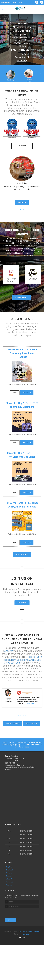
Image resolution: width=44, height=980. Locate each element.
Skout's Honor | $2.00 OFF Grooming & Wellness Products (22, 353)
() (22, 59)
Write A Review (32, 724)
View (15, 393)
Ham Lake (16, 660)
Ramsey (32, 657)
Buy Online (11, 80)
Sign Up (10, 920)
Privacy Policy (22, 931)
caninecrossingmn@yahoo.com (15, 765)
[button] (12, 128)
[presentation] (16, 912)
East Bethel (16, 663)
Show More (30, 703)
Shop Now (22, 202)
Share (27, 393)
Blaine (25, 660)
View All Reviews (13, 724)
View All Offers (22, 555)
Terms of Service (33, 931)
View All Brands (22, 297)
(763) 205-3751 (22, 50)
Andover (9, 651)
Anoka (32, 660)
